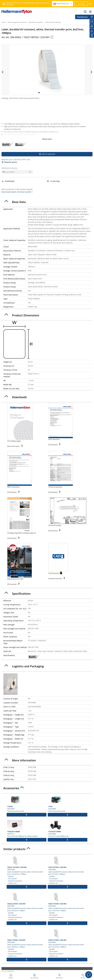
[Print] (92, 26)
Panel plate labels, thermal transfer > (17, 192)
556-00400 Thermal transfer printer (68, 803)
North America (63, 4)
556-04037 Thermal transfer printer (26, 803)
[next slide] (91, 72)
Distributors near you (9, 168)
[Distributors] (92, 17)
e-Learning (53, 181)
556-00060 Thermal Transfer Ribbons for (68, 829)
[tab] (47, 202)
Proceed (81, 4)
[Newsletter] (92, 22)
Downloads (8, 181)
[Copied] (52, 37)
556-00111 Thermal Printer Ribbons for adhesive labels (26, 829)
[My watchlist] (92, 35)
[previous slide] (3, 72)
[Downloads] (92, 31)
